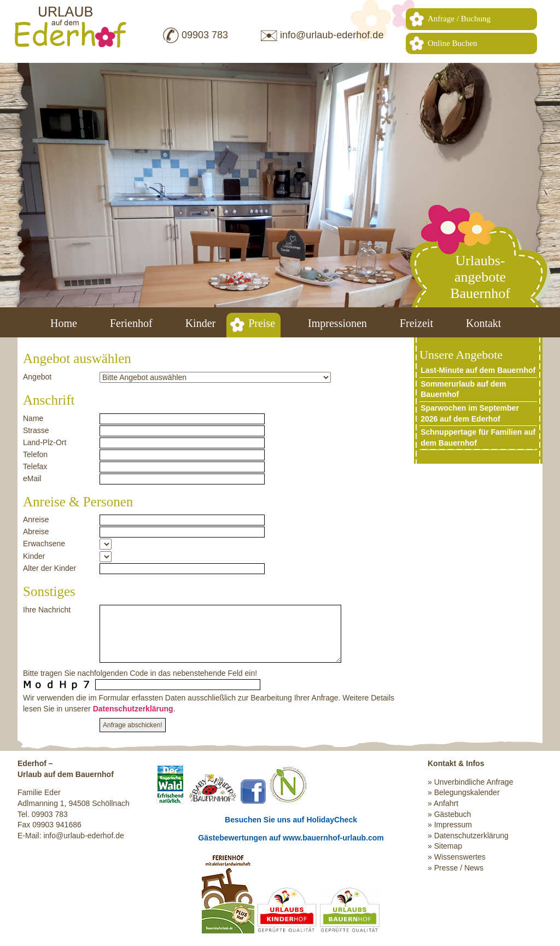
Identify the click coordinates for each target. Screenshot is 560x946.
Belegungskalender (467, 792)
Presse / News (459, 868)
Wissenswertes (460, 857)
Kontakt (483, 323)
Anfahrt (446, 803)
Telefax (35, 466)
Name (33, 418)
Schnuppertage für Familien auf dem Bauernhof (478, 437)
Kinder (201, 323)
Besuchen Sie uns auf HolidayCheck (291, 820)
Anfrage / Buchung (459, 19)
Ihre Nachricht (47, 610)
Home (64, 323)
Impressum (453, 825)
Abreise (36, 532)
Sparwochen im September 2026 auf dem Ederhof (470, 413)
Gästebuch (453, 814)
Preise (262, 323)
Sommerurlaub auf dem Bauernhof (463, 389)
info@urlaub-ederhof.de (332, 35)
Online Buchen (452, 43)
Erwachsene (44, 544)
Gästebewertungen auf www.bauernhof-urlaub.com (291, 838)
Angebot (37, 377)
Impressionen (337, 323)
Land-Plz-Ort (45, 442)
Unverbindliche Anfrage (474, 782)
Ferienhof (131, 323)
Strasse (36, 430)
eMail (32, 478)
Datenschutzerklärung (133, 709)
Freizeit (416, 323)
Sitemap (448, 846)
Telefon (35, 454)
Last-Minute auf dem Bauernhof (478, 370)
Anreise (36, 519)
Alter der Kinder (49, 568)
